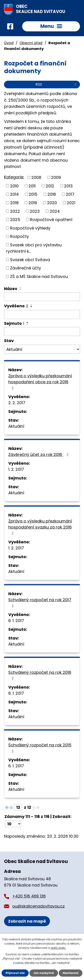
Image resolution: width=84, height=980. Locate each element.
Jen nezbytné (44, 973)
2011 (32, 186)
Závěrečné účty (26, 268)
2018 (14, 203)
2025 (15, 220)
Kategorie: (14, 177)
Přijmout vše (15, 973)
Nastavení (71, 973)
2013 (68, 186)
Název (11, 289)
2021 (71, 203)
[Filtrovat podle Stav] (42, 349)
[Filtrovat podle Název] (42, 297)
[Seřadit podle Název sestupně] (21, 289)
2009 (56, 177)
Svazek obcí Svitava (30, 259)
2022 (15, 211)
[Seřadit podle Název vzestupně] (21, 288)
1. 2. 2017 (16, 469)
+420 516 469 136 (29, 896)
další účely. (58, 948)
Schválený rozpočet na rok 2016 (40, 675)
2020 (52, 203)
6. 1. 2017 (16, 621)
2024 (55, 211)
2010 (14, 186)
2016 (52, 194)
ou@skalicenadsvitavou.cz (39, 906)
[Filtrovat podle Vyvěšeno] (42, 314)
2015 (33, 194)
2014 (14, 194)
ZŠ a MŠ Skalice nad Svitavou (39, 276)
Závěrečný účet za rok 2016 (39, 454)
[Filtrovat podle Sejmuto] (42, 332)
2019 (33, 203)
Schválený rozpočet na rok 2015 (40, 748)
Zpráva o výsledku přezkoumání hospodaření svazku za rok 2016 (40, 527)
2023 (35, 211)
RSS (57, 84)
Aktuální (16, 426)
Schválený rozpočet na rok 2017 (40, 602)
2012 (50, 186)
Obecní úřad (31, 43)
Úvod (9, 43)
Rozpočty (19, 236)
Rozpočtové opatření (51, 220)
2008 (36, 177)
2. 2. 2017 (17, 403)
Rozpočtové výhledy (30, 228)
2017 (70, 194)
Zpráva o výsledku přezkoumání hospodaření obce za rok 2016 (40, 382)
